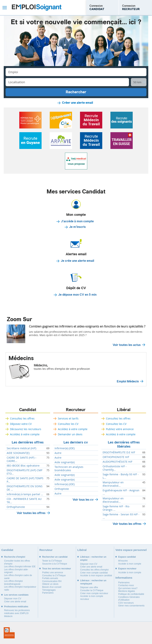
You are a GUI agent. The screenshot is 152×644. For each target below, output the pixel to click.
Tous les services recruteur (57, 569)
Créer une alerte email (77, 103)
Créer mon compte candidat (94, 573)
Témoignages (49, 590)
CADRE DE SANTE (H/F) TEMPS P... (25, 480)
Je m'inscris (77, 227)
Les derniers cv (76, 442)
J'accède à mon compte (77, 221)
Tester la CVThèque (52, 561)
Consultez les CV (68, 424)
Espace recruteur (127, 569)
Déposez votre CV (21, 424)
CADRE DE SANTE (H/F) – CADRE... (22, 459)
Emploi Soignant (37, 8)
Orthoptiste (62, 489)
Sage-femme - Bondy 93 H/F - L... (121, 476)
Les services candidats (16, 595)
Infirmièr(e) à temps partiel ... (25, 494)
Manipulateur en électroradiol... (113, 484)
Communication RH (52, 581)
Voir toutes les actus (127, 345)
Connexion (97, 7)
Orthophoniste (16, 507)
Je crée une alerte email (77, 261)
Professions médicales (16, 607)
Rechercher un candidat (55, 557)
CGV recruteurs (126, 603)
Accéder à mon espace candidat (96, 575)
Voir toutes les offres (31, 513)
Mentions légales (127, 591)
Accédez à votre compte (25, 434)
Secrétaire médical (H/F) (21, 448)
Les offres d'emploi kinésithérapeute (13, 583)
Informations (124, 578)
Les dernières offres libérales (124, 444)
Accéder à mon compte (130, 564)
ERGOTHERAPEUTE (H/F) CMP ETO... (24, 472)
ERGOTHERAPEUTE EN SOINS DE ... (25, 488)
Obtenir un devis (50, 584)
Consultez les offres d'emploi (94, 570)
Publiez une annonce (53, 573)
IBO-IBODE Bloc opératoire (23, 466)
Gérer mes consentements (131, 606)
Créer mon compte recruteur (94, 593)
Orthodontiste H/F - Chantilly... (115, 468)
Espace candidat (127, 557)
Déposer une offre (89, 587)
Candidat (28, 410)
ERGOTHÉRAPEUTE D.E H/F (119, 452)
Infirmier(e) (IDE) (65, 448)
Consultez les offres (22, 418)
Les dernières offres (28, 442)
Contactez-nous (126, 585)
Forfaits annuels (50, 578)
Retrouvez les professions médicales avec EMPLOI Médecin (17, 613)
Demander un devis (70, 434)
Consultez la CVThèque (54, 575)
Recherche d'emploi (15, 557)
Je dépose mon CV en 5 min (77, 295)
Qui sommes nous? (128, 588)
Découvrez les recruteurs (26, 429)
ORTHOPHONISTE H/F (116, 457)
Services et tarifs (68, 418)
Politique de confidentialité (131, 594)
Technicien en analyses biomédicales (69, 469)
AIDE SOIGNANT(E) (18, 453)
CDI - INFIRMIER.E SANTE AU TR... (24, 501)
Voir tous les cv (83, 500)
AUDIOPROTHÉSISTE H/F (117, 462)
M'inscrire (123, 561)
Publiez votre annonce (120, 429)
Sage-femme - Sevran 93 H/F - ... (121, 516)
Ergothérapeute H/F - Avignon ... (121, 492)
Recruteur (76, 410)
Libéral (124, 410)
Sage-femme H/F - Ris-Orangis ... (116, 508)
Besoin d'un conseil (52, 587)
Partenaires (48, 593)
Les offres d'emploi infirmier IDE (20, 567)
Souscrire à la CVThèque (55, 564)
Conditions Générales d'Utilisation (129, 599)
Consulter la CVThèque (92, 590)
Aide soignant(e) (65, 462)
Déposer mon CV (13, 599)
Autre (58, 453)
